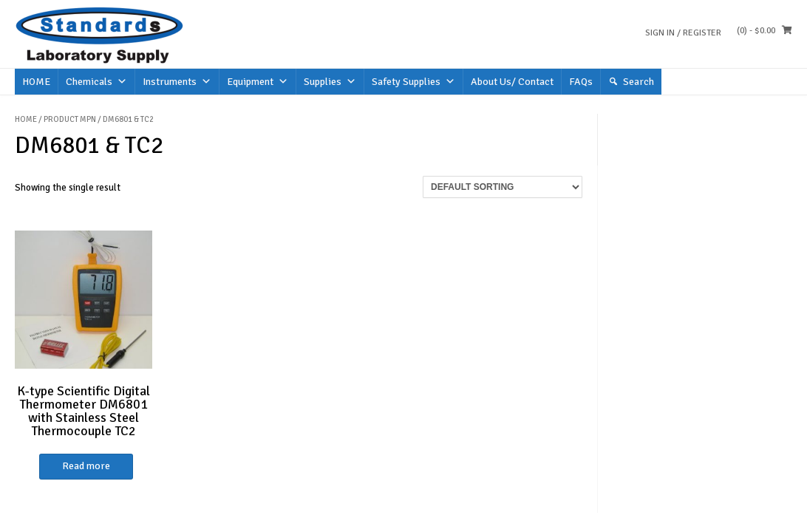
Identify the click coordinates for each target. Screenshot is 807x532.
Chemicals (96, 82)
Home (26, 119)
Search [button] (639, 82)
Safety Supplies (413, 82)
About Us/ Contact (512, 82)
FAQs (581, 82)
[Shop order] (503, 187)
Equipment (258, 82)
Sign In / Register (683, 33)
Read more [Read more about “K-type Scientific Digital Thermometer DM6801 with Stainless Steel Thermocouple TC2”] (86, 466)
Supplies (330, 82)
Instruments (177, 82)
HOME (36, 82)
